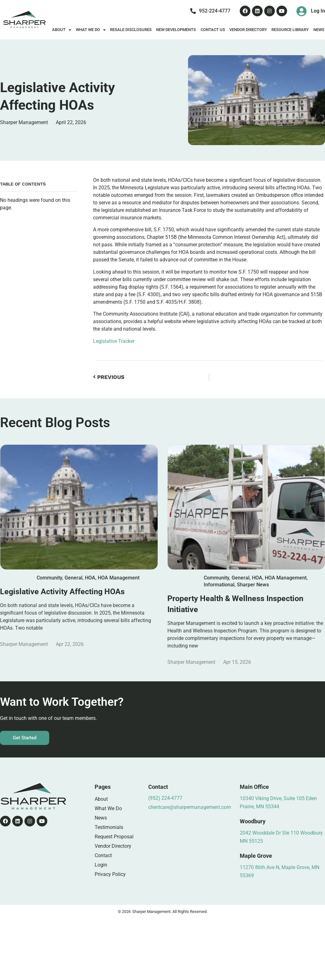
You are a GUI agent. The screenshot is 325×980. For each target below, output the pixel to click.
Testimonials (109, 827)
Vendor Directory (248, 30)
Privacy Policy (110, 874)
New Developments (176, 30)
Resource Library (290, 30)
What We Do (91, 30)
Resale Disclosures (131, 30)
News (101, 818)
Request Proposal (114, 837)
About (62, 30)
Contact (103, 855)
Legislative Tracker (114, 341)
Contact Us (213, 30)
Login (101, 865)
